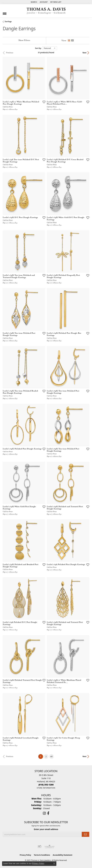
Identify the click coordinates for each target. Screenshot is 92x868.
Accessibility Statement (62, 855)
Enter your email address (46, 829)
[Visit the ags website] (50, 847)
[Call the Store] (46, 785)
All (51, 756)
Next (84, 53)
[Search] (34, 2)
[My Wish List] (56, 2)
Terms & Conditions (42, 855)
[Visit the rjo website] (40, 847)
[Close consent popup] (54, 864)
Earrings (8, 22)
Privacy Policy (25, 855)
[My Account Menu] (44, 2)
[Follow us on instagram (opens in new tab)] (44, 813)
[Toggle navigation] (5, 13)
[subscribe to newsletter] (85, 834)
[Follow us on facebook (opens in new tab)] (48, 813)
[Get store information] (46, 788)
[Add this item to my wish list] (44, 102)
